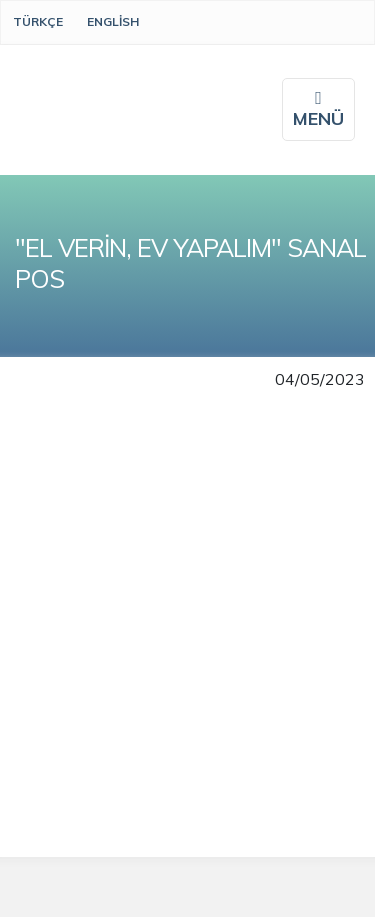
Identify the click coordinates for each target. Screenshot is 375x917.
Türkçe (38, 21)
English (113, 21)
